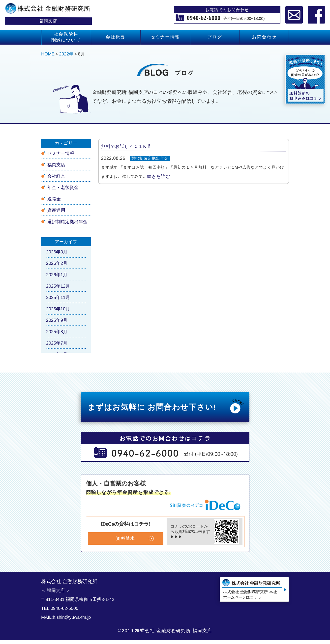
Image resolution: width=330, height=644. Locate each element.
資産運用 (56, 210)
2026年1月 (57, 275)
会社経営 (56, 176)
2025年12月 (58, 286)
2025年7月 (57, 343)
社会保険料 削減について (66, 37)
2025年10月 (58, 309)
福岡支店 (56, 165)
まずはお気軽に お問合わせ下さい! (166, 406)
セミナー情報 (165, 37)
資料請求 (126, 538)
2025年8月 (57, 332)
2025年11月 (58, 297)
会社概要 (115, 37)
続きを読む (158, 176)
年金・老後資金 (63, 188)
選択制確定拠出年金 (150, 158)
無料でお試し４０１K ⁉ (125, 146)
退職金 (54, 199)
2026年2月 (57, 263)
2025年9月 (57, 320)
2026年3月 (57, 252)
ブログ (215, 37)
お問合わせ (264, 37)
